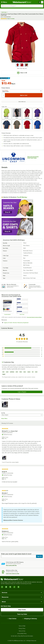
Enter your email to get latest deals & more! (16, 554)
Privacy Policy (22, 628)
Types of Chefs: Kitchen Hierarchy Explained (21, 323)
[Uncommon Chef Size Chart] (22, 307)
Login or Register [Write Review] (22, 392)
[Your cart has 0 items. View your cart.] (41, 2)
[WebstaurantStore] (22, 579)
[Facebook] (10, 587)
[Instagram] (2, 587)
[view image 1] (5, 404)
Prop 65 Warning (22, 197)
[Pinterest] (18, 587)
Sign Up (39, 556)
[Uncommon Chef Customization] (7, 307)
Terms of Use (22, 631)
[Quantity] (3, 95)
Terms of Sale (22, 626)
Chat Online (12, 619)
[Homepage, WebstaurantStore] (22, 2)
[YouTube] (6, 587)
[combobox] (22, 6)
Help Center (22, 610)
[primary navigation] (4, 2)
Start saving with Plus (11, 565)
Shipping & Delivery (30, 619)
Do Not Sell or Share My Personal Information (22, 636)
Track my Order (22, 614)
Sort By (3, 413)
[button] (18, 65)
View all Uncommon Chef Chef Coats (33, 157)
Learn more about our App (13, 573)
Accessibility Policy (22, 634)
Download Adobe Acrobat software (34, 317)
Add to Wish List (22, 102)
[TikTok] (14, 587)
